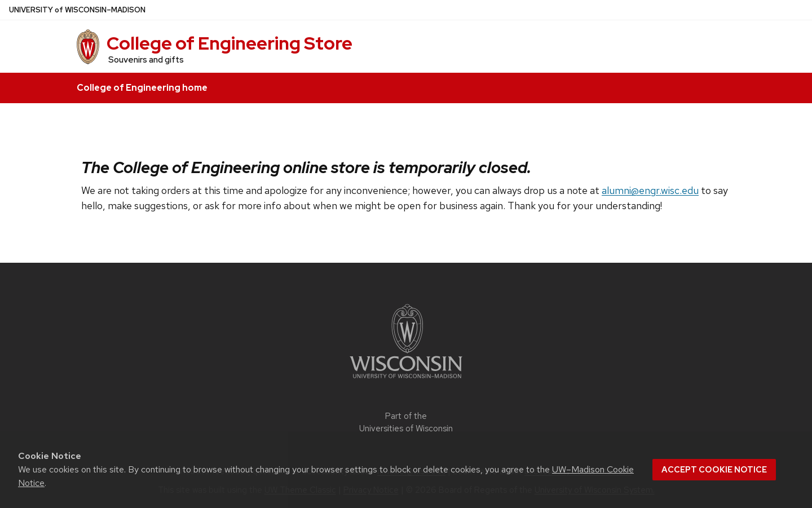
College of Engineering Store (230, 43)
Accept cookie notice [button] (714, 470)
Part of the (406, 423)
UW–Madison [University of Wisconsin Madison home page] (77, 10)
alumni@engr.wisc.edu (650, 190)
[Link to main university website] (406, 380)
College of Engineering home (142, 88)
